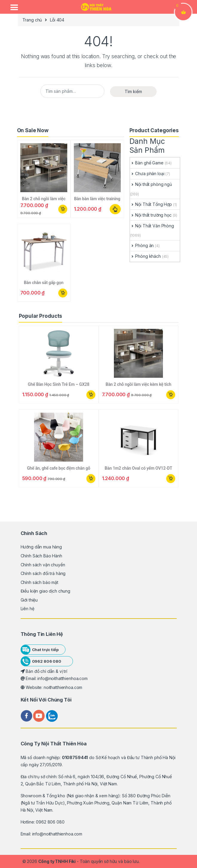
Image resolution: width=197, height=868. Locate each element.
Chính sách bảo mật (39, 582)
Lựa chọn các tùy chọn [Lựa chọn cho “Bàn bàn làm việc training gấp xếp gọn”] (115, 209)
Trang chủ (32, 20)
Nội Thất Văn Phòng (152, 226)
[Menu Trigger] (14, 7)
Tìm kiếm (133, 91)
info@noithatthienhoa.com (57, 834)
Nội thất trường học (151, 215)
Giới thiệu (29, 600)
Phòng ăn (142, 245)
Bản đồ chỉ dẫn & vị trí (44, 671)
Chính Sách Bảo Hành (41, 556)
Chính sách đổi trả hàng (43, 573)
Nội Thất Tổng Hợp (151, 204)
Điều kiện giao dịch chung (46, 591)
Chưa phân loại (147, 174)
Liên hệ (28, 609)
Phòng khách (145, 256)
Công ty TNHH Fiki (57, 861)
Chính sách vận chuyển (43, 565)
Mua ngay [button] (63, 209)
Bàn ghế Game (147, 163)
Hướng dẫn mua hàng (41, 547)
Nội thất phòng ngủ (151, 184)
